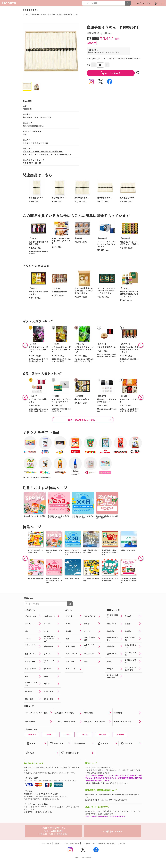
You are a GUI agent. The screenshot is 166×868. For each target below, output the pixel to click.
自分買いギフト (64, 154)
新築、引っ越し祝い (44, 151)
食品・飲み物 (35, 163)
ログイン (141, 3)
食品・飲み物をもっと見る (82, 420)
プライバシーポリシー (72, 843)
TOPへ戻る (122, 843)
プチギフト (32, 734)
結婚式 (49, 734)
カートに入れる (111, 73)
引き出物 (102, 734)
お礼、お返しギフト (32, 154)
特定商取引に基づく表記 (106, 843)
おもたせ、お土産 (49, 154)
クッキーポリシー (89, 843)
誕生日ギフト (29, 151)
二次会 (67, 734)
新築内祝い (58, 151)
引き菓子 (120, 734)
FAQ (38, 799)
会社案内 (58, 843)
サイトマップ (47, 843)
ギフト (26, 163)
